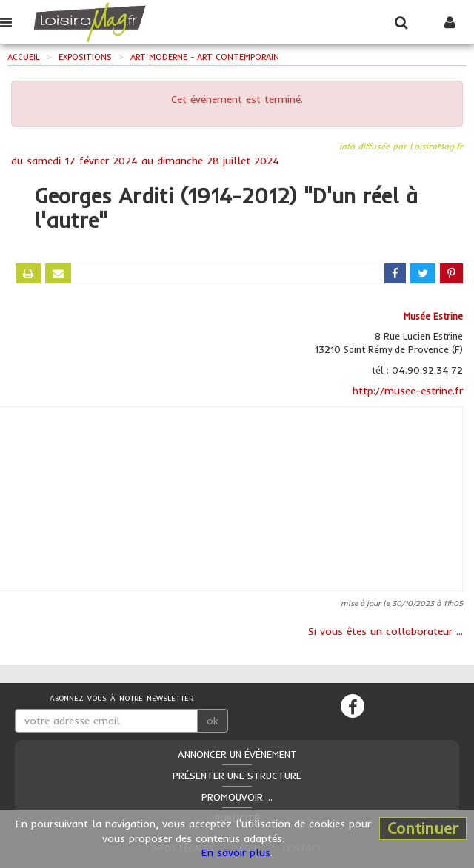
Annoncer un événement (237, 754)
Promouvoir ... (237, 797)
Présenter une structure (237, 776)
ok (213, 721)
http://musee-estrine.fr (408, 391)
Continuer (423, 828)
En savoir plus (236, 852)
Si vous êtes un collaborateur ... (385, 631)
